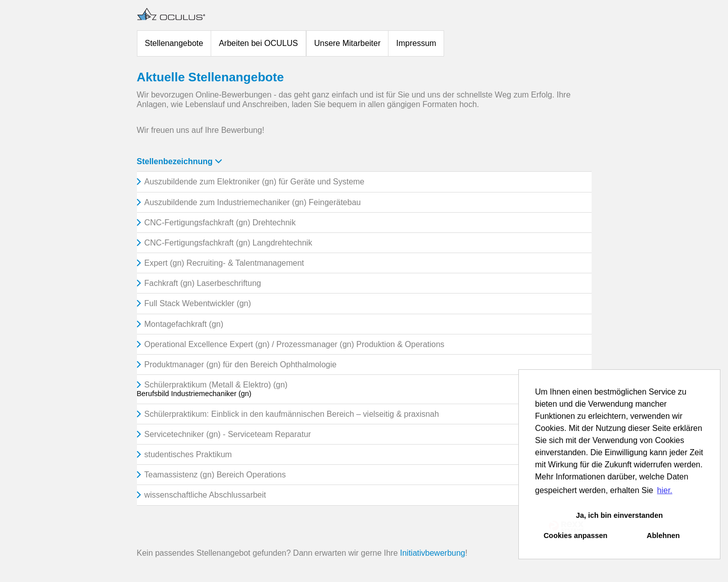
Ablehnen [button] (663, 536)
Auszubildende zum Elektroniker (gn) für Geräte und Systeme (255, 182)
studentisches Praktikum (188, 454)
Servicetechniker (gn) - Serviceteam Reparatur (228, 434)
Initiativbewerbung (433, 553)
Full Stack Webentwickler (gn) (198, 303)
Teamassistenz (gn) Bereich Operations (215, 475)
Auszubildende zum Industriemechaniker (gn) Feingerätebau (253, 202)
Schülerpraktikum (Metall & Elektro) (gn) (216, 385)
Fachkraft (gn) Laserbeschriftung (203, 283)
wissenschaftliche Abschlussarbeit (205, 495)
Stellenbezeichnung (179, 161)
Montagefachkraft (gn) (184, 324)
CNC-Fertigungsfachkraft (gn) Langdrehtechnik (229, 243)
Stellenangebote (174, 43)
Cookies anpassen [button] (575, 536)
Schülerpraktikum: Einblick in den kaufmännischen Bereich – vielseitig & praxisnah (292, 414)
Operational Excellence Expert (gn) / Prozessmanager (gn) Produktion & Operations (295, 344)
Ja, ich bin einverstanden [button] (619, 515)
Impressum (416, 43)
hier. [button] (665, 490)
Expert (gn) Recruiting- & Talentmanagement (224, 263)
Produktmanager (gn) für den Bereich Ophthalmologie (241, 365)
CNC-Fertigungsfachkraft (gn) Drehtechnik (220, 223)
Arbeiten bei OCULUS (258, 43)
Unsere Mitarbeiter (348, 43)
